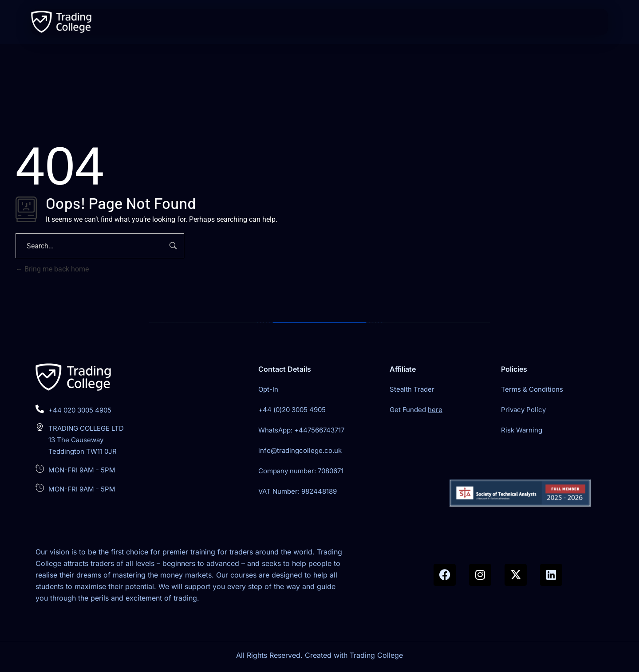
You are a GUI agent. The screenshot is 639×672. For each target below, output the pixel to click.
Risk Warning (522, 430)
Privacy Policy (523, 410)
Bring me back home (52, 269)
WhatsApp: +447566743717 (301, 430)
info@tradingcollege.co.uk (300, 450)
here (435, 410)
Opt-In (268, 389)
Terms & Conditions (532, 389)
